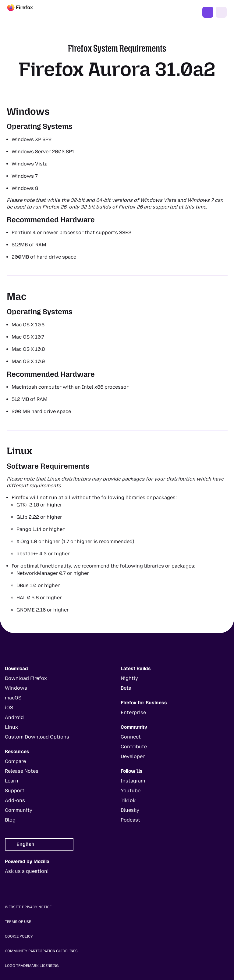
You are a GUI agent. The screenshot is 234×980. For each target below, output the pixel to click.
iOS (9, 708)
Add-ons (15, 800)
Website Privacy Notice (28, 907)
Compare (15, 761)
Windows (16, 688)
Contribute (134, 747)
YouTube (131, 791)
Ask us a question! (27, 871)
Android (14, 717)
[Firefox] (26, 12)
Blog (10, 820)
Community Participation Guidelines (41, 951)
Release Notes (22, 771)
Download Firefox (26, 678)
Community (19, 810)
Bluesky (130, 810)
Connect (131, 737)
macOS (13, 698)
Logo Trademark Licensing (32, 966)
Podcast (130, 820)
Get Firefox (208, 12)
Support (15, 791)
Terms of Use (18, 922)
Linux (11, 727)
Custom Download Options (37, 737)
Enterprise (133, 712)
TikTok (128, 800)
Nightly (129, 678)
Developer (133, 756)
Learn (12, 781)
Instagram (133, 781)
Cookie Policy (19, 936)
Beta (126, 688)
